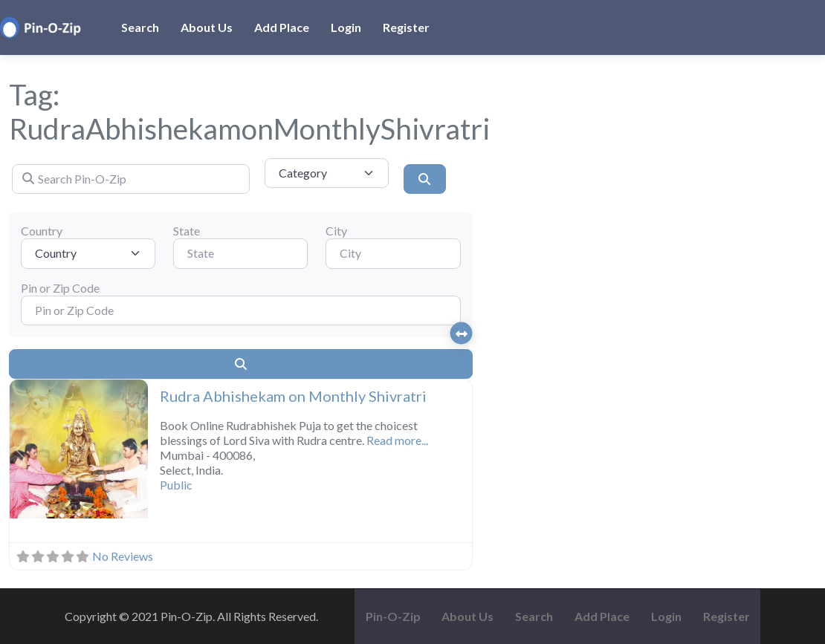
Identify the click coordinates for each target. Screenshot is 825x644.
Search (140, 27)
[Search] (424, 179)
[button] (20, 450)
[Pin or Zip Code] (241, 310)
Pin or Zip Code (60, 288)
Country (42, 231)
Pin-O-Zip (393, 616)
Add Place (282, 27)
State (187, 231)
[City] (393, 253)
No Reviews (123, 556)
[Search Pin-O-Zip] (131, 179)
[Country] (88, 253)
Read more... (397, 440)
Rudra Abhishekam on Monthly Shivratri (293, 396)
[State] (240, 253)
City (336, 231)
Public (176, 485)
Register (406, 27)
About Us (207, 27)
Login (346, 27)
